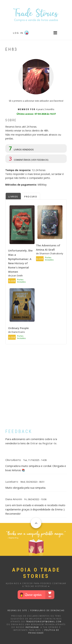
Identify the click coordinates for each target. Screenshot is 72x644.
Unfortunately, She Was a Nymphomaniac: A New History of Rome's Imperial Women (20, 261)
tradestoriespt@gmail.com (44, 622)
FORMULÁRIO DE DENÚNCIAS (47, 610)
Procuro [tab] (31, 197)
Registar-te (49, 443)
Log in (18, 33)
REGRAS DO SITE (17, 610)
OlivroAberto (13, 460)
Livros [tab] (13, 197)
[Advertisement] (36, 389)
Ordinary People (18, 328)
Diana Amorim (14, 499)
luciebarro (12, 482)
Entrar (34, 443)
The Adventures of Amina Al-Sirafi (48, 247)
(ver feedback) (40, 160)
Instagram (32, 627)
